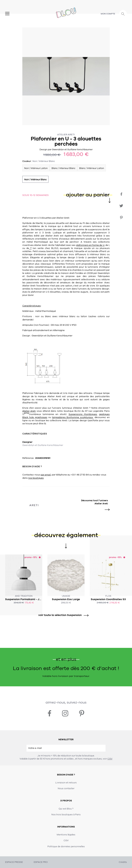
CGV (110, 759)
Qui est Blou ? (66, 809)
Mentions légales (66, 835)
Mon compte (108, 14)
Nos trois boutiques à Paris (66, 815)
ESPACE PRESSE (14, 862)
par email (46, 475)
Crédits (123, 862)
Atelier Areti (66, 135)
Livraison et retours (66, 783)
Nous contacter (66, 788)
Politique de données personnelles (66, 847)
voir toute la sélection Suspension (62, 615)
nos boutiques (36, 478)
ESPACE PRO (41, 862)
